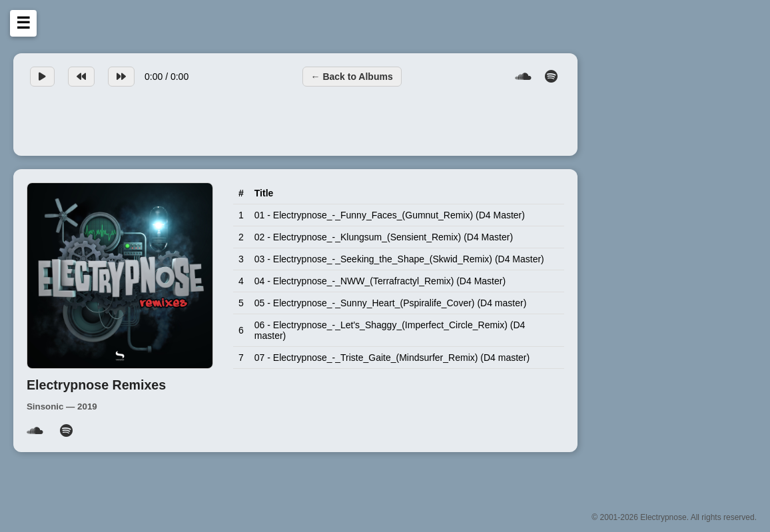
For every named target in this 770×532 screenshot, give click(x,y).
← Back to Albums (352, 77)
